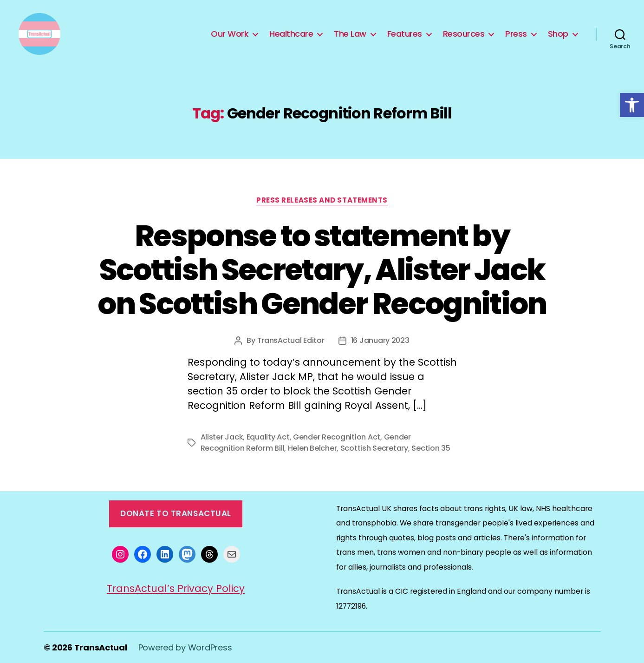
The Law (350, 34)
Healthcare (291, 34)
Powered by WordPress (185, 647)
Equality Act (268, 437)
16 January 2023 (380, 340)
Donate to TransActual (176, 513)
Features (405, 34)
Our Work (230, 34)
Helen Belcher (312, 448)
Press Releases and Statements (322, 200)
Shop (558, 34)
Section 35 (431, 448)
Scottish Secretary (374, 448)
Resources (464, 34)
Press (516, 34)
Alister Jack (222, 437)
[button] (632, 105)
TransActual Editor (291, 340)
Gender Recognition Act (337, 437)
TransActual (101, 647)
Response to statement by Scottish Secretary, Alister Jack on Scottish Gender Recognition (322, 270)
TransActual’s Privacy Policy (176, 588)
